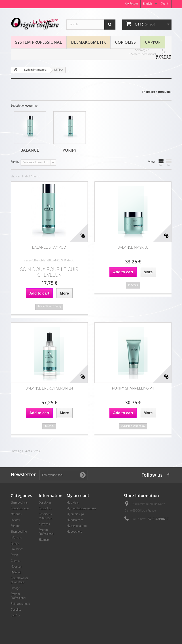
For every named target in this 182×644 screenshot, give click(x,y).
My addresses (75, 520)
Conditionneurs (20, 509)
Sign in (165, 4)
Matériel (16, 573)
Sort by (15, 162)
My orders (73, 503)
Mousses (16, 567)
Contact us (132, 4)
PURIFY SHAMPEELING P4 (133, 388)
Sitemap (44, 540)
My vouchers (74, 532)
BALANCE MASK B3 (133, 247)
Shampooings (19, 503)
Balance (30, 150)
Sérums (15, 526)
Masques (16, 514)
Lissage (15, 588)
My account (78, 495)
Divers (15, 555)
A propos (44, 524)
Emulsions (17, 549)
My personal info (77, 526)
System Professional (39, 42)
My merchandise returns (81, 509)
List (169, 163)
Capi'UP (153, 42)
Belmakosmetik (88, 42)
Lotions (15, 520)
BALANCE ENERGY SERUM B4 (49, 388)
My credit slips (75, 514)
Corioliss (125, 42)
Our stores (45, 503)
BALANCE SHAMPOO (49, 247)
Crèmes (16, 561)
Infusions (16, 538)
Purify (69, 150)
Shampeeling (19, 532)
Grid (161, 163)
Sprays (15, 544)
